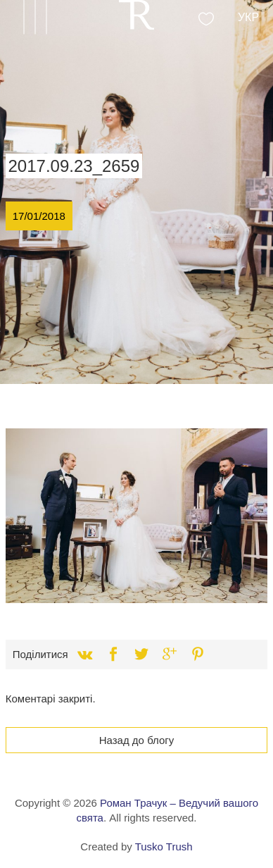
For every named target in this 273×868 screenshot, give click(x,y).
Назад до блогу (137, 740)
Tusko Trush (164, 847)
